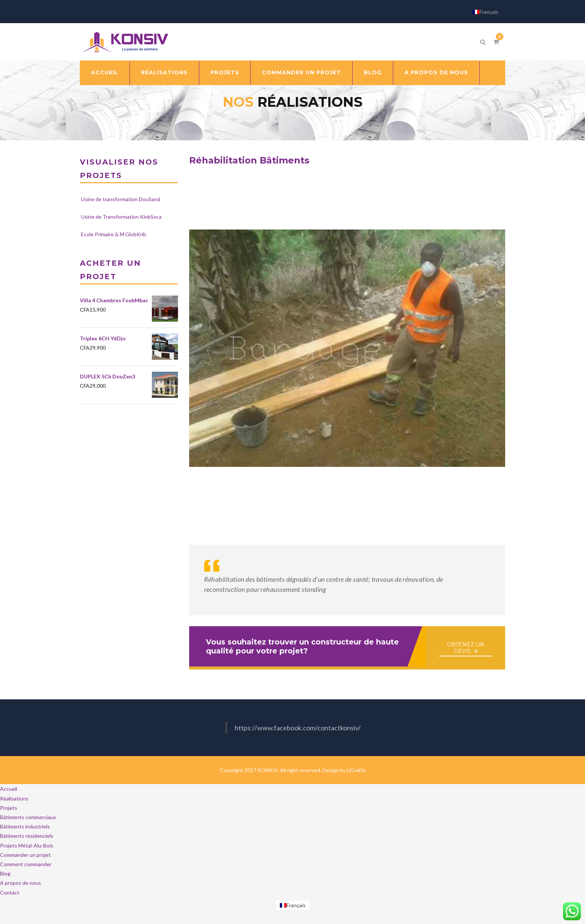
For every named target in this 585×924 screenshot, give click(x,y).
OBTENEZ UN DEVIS (466, 648)
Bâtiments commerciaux (28, 817)
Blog (373, 72)
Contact (10, 892)
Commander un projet (301, 72)
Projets (225, 72)
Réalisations (164, 72)
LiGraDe (356, 770)
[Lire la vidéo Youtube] (347, 348)
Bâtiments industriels (25, 826)
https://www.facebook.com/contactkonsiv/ (298, 728)
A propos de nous (436, 72)
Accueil (105, 72)
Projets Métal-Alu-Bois (27, 845)
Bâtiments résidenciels (27, 836)
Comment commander (26, 864)
